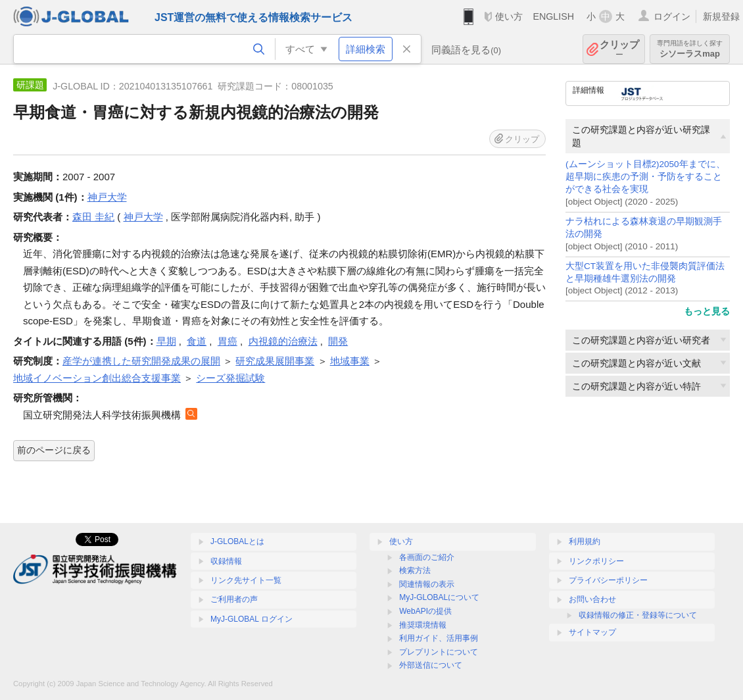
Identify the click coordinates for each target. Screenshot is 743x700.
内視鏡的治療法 (283, 341)
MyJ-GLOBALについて (439, 597)
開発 (338, 341)
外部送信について (431, 665)
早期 (166, 341)
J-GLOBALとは (237, 541)
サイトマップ (592, 632)
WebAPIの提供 (425, 611)
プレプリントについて (439, 652)
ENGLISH (553, 16)
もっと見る (707, 311)
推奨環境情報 (423, 625)
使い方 (509, 16)
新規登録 (721, 16)
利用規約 (585, 541)
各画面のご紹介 (427, 557)
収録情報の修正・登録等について (638, 615)
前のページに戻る (54, 450)
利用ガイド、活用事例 (439, 638)
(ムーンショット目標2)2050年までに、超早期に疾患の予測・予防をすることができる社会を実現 (645, 177)
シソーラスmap (690, 49)
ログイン (672, 16)
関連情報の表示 (427, 584)
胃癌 (228, 341)
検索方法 (415, 570)
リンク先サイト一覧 (246, 580)
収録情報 (226, 561)
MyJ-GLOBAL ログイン (252, 619)
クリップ (619, 49)
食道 (197, 341)
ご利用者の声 (234, 599)
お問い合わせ (592, 599)
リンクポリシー (596, 561)
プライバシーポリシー (608, 580)
